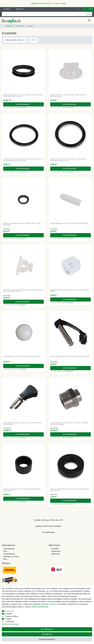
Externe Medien (12, 616)
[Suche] (89, 14)
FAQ (5, 551)
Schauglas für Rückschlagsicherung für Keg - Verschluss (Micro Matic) (70, 291)
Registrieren (56, 551)
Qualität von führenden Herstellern (48, 526)
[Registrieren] (18, 9)
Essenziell (10, 611)
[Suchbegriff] (44, 14)
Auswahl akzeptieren (47, 639)
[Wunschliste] (79, 9)
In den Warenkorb (29, 104)
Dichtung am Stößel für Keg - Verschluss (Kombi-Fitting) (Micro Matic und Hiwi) (70, 490)
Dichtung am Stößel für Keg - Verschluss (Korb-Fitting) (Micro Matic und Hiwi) (22, 490)
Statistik (9, 614)
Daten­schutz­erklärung (40, 607)
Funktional (10, 622)
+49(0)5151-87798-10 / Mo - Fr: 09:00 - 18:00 (47, 3)
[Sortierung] (16, 40)
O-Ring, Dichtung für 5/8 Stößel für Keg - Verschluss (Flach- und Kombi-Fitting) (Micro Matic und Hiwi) (23, 160)
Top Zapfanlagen (48, 532)
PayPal (9, 619)
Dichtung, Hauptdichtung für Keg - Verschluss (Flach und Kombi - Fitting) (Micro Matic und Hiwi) (23, 95)
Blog (5, 559)
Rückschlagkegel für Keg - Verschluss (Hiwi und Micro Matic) (69, 223)
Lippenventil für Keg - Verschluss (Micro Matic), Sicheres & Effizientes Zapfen (68, 95)
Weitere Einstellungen (10, 624)
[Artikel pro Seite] (34, 40)
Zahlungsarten (9, 549)
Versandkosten (22, 107)
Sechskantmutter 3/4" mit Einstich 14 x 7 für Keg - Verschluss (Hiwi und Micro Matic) (69, 423)
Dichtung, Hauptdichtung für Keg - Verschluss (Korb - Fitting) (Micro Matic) (22, 224)
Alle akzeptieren (47, 629)
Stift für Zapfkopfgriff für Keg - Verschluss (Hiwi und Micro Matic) (70, 356)
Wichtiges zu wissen (11, 556)
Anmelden (55, 549)
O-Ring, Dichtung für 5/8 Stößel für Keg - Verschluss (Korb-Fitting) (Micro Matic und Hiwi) (68, 160)
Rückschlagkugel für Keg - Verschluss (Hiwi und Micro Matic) (22, 356)
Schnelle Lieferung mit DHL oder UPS (48, 520)
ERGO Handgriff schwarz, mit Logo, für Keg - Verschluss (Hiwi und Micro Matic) (22, 423)
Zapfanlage (9, 26)
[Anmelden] (6, 9)
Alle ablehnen (47, 634)
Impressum (53, 604)
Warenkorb (55, 554)
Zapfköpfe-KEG (20, 26)
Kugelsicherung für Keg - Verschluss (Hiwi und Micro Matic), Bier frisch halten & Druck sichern (23, 291)
